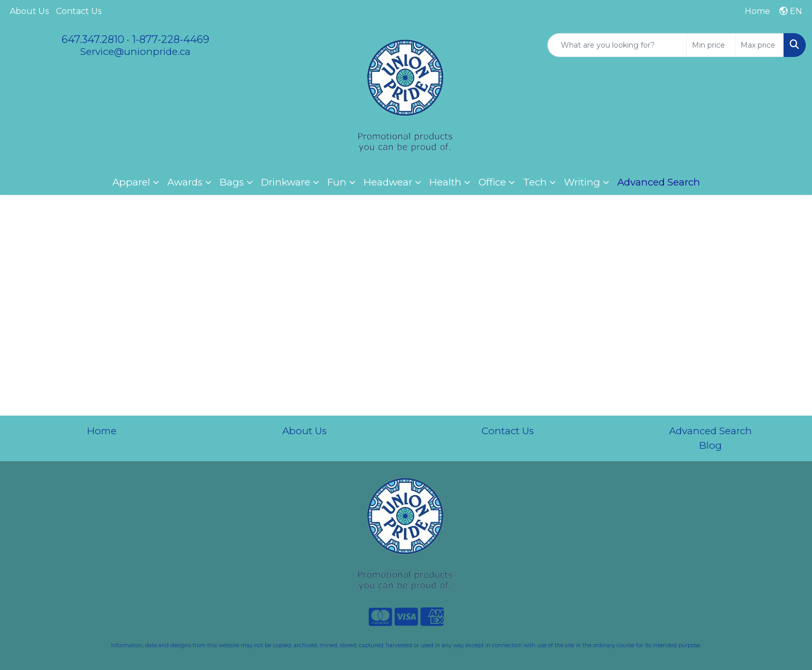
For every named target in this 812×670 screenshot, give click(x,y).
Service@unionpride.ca (135, 52)
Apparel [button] (131, 182)
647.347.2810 (93, 39)
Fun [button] (337, 182)
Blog (711, 445)
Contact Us (79, 11)
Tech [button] (535, 182)
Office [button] (492, 182)
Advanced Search (711, 431)
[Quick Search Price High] (759, 45)
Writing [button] (582, 182)
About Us (29, 11)
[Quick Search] (617, 45)
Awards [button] (185, 182)
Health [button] (445, 182)
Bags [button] (232, 182)
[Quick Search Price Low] (711, 45)
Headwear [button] (388, 182)
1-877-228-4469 (171, 39)
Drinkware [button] (286, 182)
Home (102, 431)
